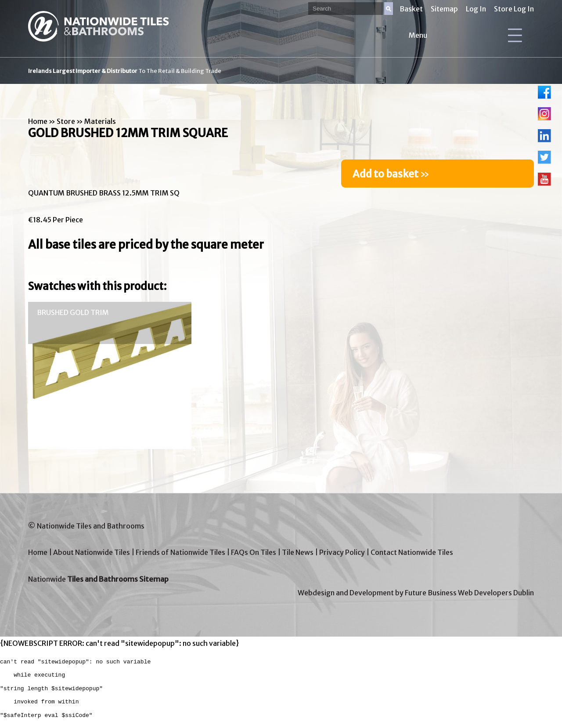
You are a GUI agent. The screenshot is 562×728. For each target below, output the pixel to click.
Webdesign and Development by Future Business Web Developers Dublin (416, 593)
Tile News (298, 552)
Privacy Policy (342, 552)
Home (38, 121)
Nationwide (98, 579)
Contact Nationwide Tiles (412, 552)
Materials (100, 121)
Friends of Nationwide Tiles (180, 552)
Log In (476, 9)
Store (66, 121)
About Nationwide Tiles (92, 552)
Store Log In (514, 9)
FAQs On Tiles (254, 552)
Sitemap (444, 9)
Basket (411, 9)
